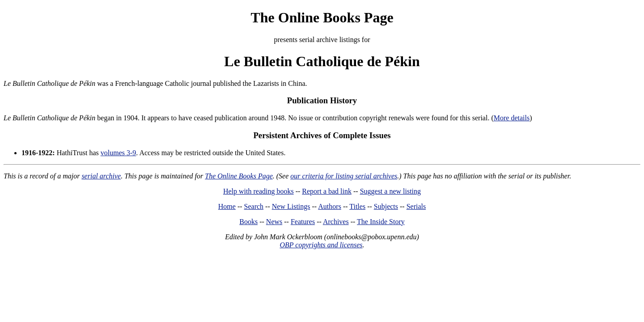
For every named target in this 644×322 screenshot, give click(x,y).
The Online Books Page (322, 17)
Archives (336, 222)
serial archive (101, 176)
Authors (330, 206)
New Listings (291, 206)
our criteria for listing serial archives (344, 176)
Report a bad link (327, 191)
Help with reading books (258, 191)
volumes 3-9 (119, 153)
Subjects (386, 206)
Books (248, 222)
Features (303, 222)
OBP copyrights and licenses (321, 245)
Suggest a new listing (390, 191)
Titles (357, 206)
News (274, 222)
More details (512, 118)
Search (254, 206)
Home (227, 206)
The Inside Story (381, 222)
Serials (416, 206)
